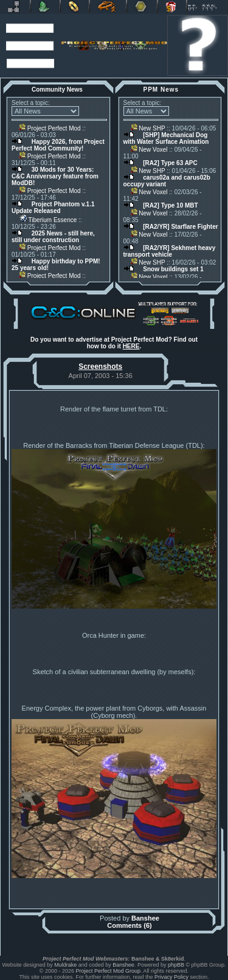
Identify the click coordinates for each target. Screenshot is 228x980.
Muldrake (65, 965)
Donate (172, 7)
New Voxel (149, 150)
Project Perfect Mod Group (109, 971)
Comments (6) (129, 925)
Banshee (145, 918)
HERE (131, 346)
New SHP (148, 128)
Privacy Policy (171, 977)
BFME (75, 7)
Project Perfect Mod (50, 128)
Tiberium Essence (48, 220)
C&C (45, 7)
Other (142, 7)
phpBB (176, 965)
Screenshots (100, 367)
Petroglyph (108, 7)
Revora (15, 7)
